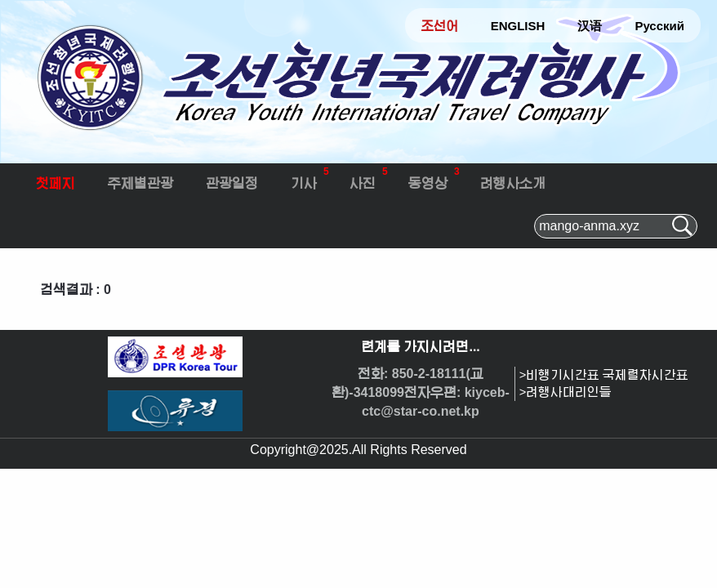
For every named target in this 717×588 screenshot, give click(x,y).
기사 (310, 177)
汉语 (590, 26)
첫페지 (56, 183)
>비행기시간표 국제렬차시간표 (604, 375)
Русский (659, 26)
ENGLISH (518, 26)
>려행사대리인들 (566, 392)
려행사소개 (513, 183)
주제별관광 (140, 183)
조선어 (440, 26)
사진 (369, 177)
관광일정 (232, 183)
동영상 (434, 177)
